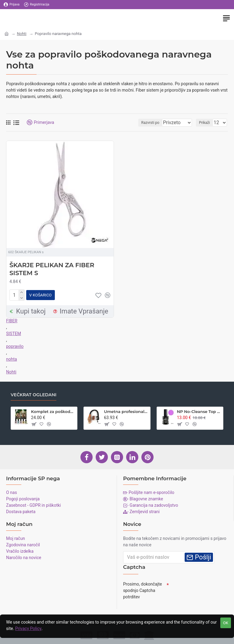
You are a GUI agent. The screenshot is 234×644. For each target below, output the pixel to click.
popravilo (15, 345)
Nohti (21, 34)
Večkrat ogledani (34, 393)
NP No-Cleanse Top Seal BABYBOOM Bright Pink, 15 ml (199, 410)
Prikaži (204, 123)
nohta (12, 358)
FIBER (12, 320)
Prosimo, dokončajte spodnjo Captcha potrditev (143, 589)
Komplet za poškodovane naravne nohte (53, 410)
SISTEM (14, 332)
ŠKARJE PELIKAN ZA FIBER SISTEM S (52, 269)
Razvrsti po (149, 123)
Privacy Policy (28, 628)
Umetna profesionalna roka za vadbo (126, 410)
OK (226, 623)
